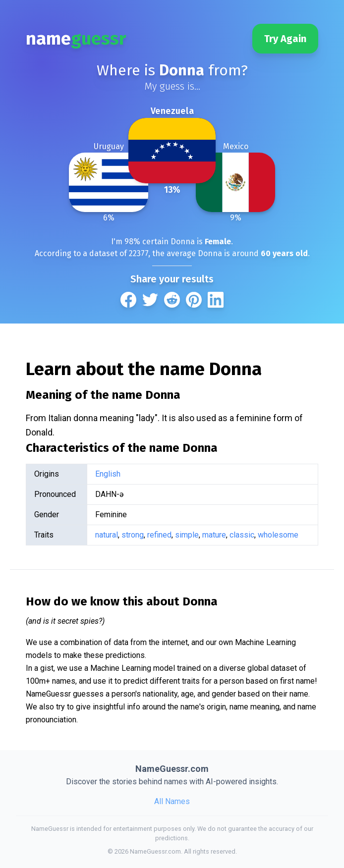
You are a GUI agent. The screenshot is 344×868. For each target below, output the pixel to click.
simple (187, 535)
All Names (172, 801)
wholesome (278, 535)
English (108, 474)
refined (159, 535)
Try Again (285, 39)
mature (214, 535)
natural (107, 535)
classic (242, 535)
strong (133, 535)
